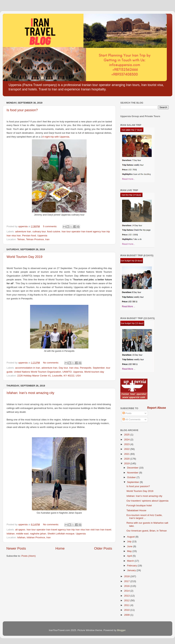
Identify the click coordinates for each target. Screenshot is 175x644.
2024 (127, 440)
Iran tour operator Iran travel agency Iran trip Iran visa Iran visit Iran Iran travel (69, 530)
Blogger (121, 630)
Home (60, 548)
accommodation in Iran (28, 368)
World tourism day (94, 372)
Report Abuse (157, 408)
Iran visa (74, 368)
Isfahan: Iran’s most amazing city (30, 393)
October (132, 477)
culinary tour (39, 232)
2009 (127, 615)
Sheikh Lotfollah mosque (61, 534)
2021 (127, 454)
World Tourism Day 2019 (24, 257)
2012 (127, 600)
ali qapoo (20, 530)
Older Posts (103, 548)
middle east (22, 534)
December (133, 468)
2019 (127, 463)
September (99, 368)
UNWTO (67, 372)
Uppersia (42, 236)
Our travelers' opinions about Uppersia (147, 501)
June (130, 546)
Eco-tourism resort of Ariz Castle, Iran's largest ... (144, 517)
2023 (127, 444)
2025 (127, 435)
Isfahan (11, 534)
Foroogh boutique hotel (139, 505)
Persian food (29, 236)
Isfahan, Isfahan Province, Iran (34, 537)
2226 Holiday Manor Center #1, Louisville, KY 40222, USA (49, 376)
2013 (127, 596)
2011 (127, 605)
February (132, 566)
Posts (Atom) (29, 556)
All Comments (132, 419)
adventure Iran (23, 232)
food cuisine (54, 232)
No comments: (51, 363)
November (133, 473)
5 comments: (50, 226)
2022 (127, 449)
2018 (127, 576)
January (132, 570)
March (131, 561)
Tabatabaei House (136, 510)
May (130, 551)
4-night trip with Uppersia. (56, 137)
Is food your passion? (22, 110)
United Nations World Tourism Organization (38, 372)
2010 (127, 610)
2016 (127, 586)
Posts (127, 413)
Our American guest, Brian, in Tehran (147, 531)
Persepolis (86, 368)
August (131, 537)
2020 (127, 459)
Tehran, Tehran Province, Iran (33, 239)
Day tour (63, 368)
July (130, 541)
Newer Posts (16, 548)
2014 (127, 591)
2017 (127, 581)
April (130, 556)
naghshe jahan (38, 534)
